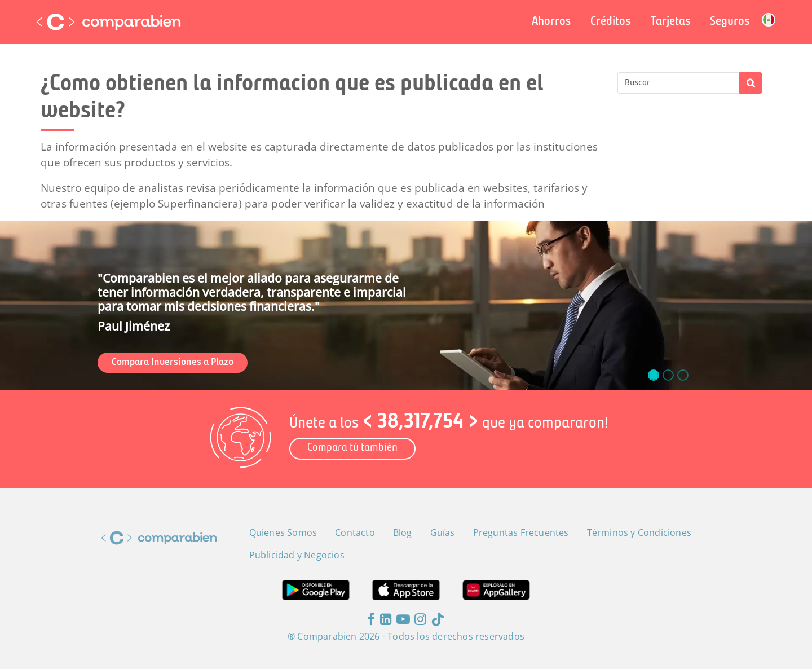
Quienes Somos (283, 532)
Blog (403, 532)
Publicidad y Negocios (297, 555)
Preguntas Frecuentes (521, 532)
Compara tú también (352, 448)
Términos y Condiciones (639, 532)
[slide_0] (654, 375)
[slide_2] (683, 375)
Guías (443, 532)
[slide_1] (668, 375)
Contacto (355, 532)
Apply (751, 83)
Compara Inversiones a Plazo (173, 362)
